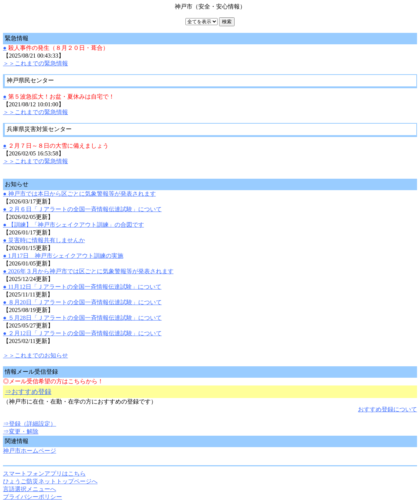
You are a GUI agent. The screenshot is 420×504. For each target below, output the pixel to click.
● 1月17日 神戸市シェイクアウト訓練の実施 (63, 256)
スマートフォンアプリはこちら (44, 474)
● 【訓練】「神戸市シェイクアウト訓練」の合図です (74, 225)
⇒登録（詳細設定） (30, 424)
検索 (227, 22)
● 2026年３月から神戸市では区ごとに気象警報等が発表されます (88, 271)
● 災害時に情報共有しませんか (44, 240)
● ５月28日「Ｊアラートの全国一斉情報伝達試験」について (82, 318)
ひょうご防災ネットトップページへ (50, 481)
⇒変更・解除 (21, 431)
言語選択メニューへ (30, 489)
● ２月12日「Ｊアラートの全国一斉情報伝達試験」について (82, 333)
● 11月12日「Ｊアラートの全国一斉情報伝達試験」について (82, 287)
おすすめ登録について (387, 409)
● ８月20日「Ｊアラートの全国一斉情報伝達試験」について (82, 302)
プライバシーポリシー (33, 497)
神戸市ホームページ (30, 451)
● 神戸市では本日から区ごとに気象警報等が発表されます (79, 194)
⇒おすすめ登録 (28, 392)
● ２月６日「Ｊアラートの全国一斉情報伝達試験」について (82, 209)
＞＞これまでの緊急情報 (35, 63)
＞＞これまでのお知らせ (35, 355)
